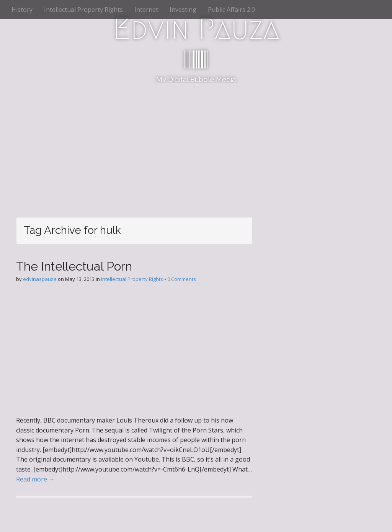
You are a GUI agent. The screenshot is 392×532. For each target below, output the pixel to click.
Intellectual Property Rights (83, 10)
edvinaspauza (40, 279)
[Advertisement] (196, 140)
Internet (146, 10)
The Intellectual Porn (74, 266)
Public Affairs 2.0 (231, 10)
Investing (183, 10)
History (22, 10)
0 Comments (182, 279)
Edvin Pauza (196, 29)
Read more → (35, 479)
